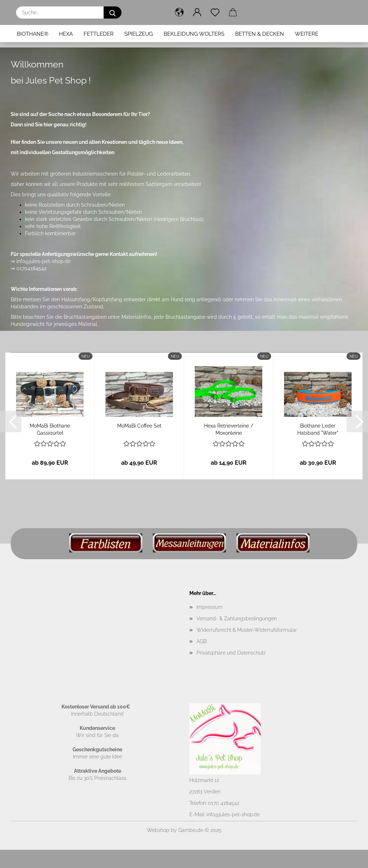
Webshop (158, 830)
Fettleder (99, 34)
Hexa (66, 34)
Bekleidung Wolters (194, 34)
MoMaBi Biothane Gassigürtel (50, 429)
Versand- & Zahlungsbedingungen (237, 619)
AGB (202, 641)
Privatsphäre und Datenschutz (231, 653)
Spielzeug (139, 34)
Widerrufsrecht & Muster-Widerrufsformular (247, 630)
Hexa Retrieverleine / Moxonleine (229, 429)
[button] (179, 12)
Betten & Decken (260, 34)
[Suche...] (113, 12)
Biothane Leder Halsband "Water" (318, 429)
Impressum (210, 607)
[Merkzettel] (215, 12)
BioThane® (33, 34)
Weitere (307, 34)
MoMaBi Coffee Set (139, 426)
